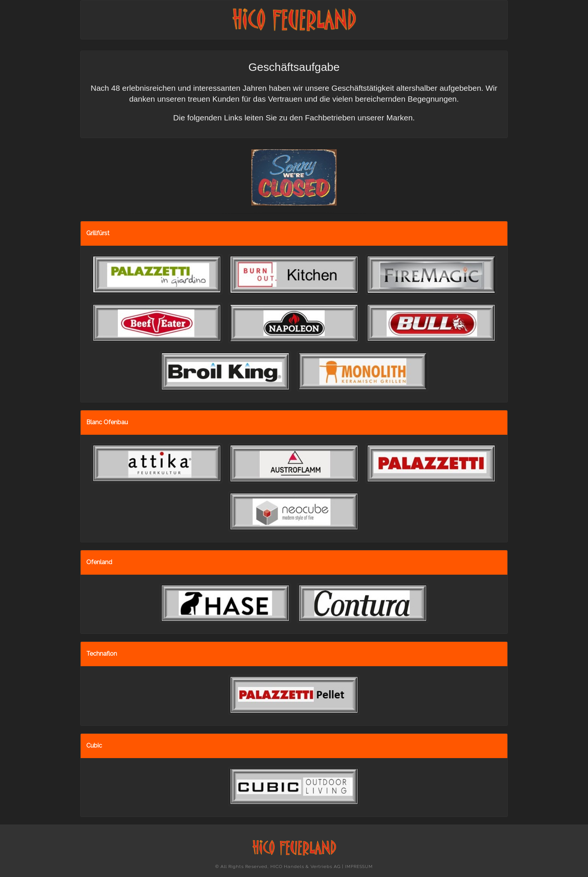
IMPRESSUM (359, 867)
